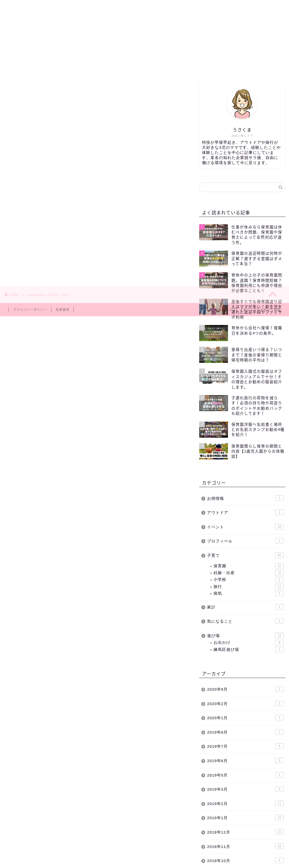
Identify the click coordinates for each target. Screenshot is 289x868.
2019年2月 (245, 803)
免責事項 (62, 310)
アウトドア (245, 512)
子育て (126, 67)
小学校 (248, 580)
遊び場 (245, 635)
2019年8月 (245, 732)
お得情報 (245, 498)
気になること (245, 621)
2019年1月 (245, 817)
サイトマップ (195, 67)
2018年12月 (245, 832)
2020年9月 (245, 689)
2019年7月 (245, 746)
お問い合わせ (230, 67)
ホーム (23, 67)
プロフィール (245, 541)
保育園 (92, 67)
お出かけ (248, 643)
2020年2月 (245, 703)
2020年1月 (245, 717)
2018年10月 (245, 860)
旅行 (248, 587)
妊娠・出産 (248, 573)
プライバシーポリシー (30, 310)
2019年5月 (245, 775)
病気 (248, 594)
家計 (245, 607)
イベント (161, 67)
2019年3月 (245, 789)
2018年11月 (245, 846)
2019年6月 (245, 760)
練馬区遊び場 (58, 67)
